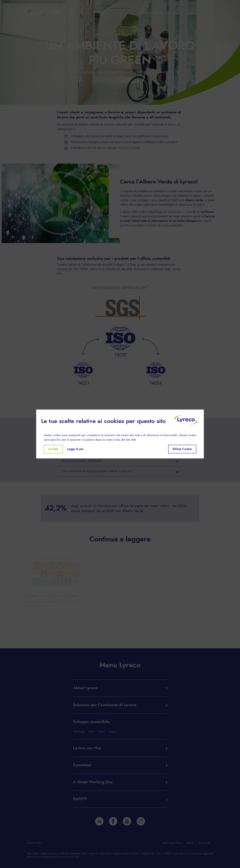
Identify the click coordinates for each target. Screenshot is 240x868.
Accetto (53, 449)
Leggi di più (75, 449)
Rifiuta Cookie (182, 449)
